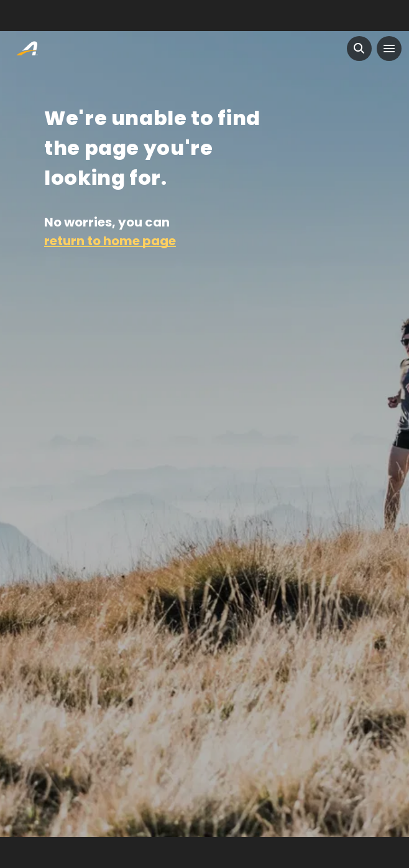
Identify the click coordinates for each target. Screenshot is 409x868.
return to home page (110, 241)
